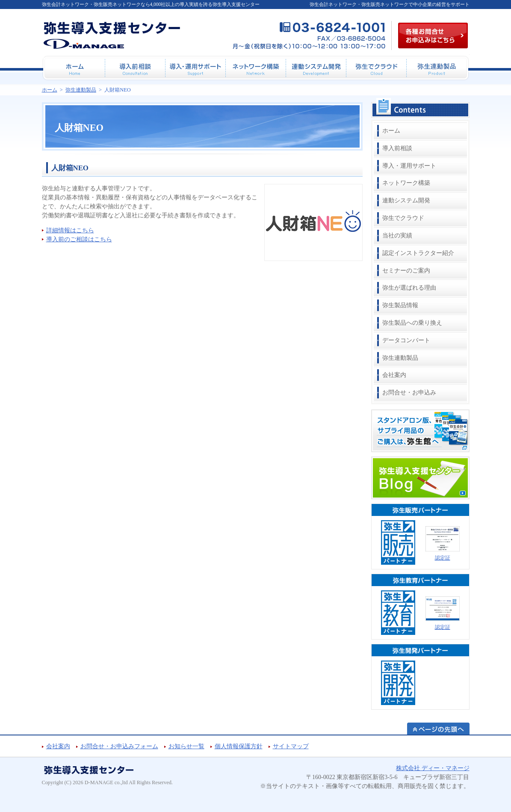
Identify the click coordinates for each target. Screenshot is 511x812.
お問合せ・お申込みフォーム (119, 746)
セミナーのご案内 (406, 271)
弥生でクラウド (403, 218)
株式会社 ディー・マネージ (433, 768)
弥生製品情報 (400, 305)
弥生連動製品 (400, 358)
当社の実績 (397, 236)
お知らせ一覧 (186, 746)
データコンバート (406, 340)
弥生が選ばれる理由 (409, 288)
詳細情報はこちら (70, 230)
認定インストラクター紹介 (418, 253)
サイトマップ (291, 746)
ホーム (391, 131)
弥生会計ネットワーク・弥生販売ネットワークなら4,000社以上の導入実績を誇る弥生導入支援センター (151, 4)
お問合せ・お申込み (409, 393)
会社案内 (394, 375)
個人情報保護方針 (239, 746)
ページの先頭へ (438, 729)
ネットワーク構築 (406, 183)
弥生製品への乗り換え (412, 323)
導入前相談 (397, 148)
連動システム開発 (406, 200)
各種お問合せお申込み (433, 36)
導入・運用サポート (409, 166)
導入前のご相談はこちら (79, 239)
